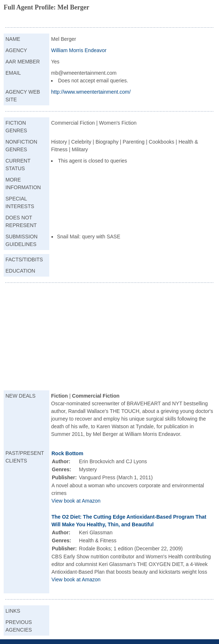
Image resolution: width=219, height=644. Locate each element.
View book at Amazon (76, 501)
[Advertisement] (109, 337)
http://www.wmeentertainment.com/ (91, 92)
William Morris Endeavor (79, 50)
